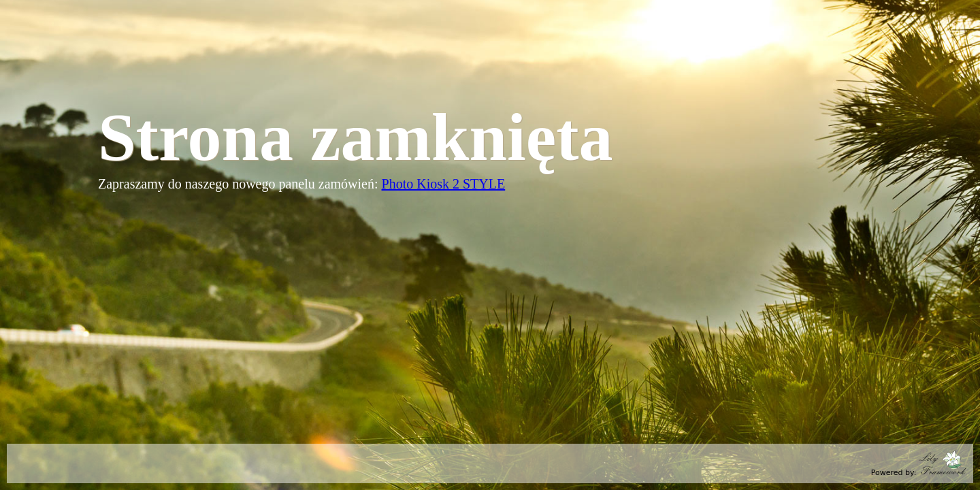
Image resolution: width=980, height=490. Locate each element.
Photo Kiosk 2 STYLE (444, 184)
